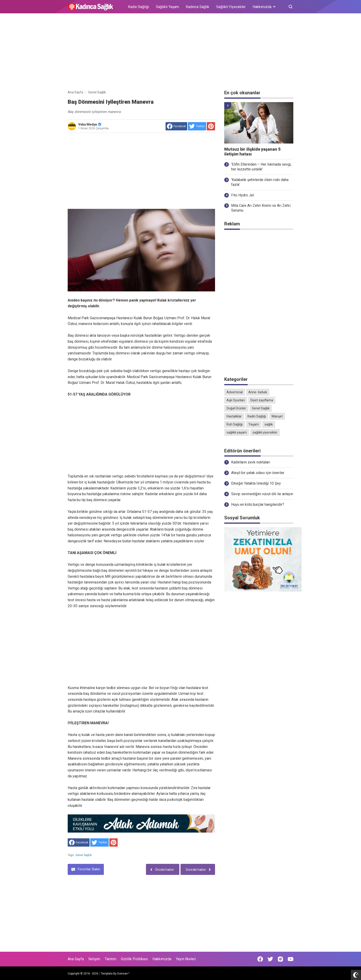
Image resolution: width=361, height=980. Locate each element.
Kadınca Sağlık (198, 7)
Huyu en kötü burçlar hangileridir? (258, 504)
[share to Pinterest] (211, 126)
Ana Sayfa (76, 959)
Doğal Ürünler (236, 408)
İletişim (94, 959)
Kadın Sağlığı (138, 7)
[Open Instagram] (280, 959)
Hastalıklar (234, 416)
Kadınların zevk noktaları (251, 462)
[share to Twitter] (197, 126)
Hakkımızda (162, 959)
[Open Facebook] (260, 959)
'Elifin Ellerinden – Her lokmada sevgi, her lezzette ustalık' (261, 167)
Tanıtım (111, 959)
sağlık (269, 424)
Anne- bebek (258, 392)
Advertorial (235, 392)
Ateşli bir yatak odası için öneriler (258, 473)
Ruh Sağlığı (235, 424)
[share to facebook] (176, 126)
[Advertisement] (180, 52)
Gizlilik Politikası (134, 959)
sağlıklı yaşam (237, 432)
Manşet (277, 416)
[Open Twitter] (270, 959)
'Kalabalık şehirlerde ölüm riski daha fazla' (260, 182)
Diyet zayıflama (262, 400)
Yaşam (254, 424)
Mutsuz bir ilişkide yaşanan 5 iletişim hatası (252, 152)
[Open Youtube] (291, 959)
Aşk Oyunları (236, 400)
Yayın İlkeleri (186, 959)
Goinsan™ (123, 974)
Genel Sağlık (84, 855)
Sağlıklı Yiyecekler (231, 7)
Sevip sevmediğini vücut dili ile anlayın (262, 494)
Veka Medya (90, 124)
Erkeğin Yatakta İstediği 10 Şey (256, 483)
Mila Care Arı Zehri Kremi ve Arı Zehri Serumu (261, 208)
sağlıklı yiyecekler (265, 432)
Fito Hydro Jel (243, 195)
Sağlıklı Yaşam (167, 7)
